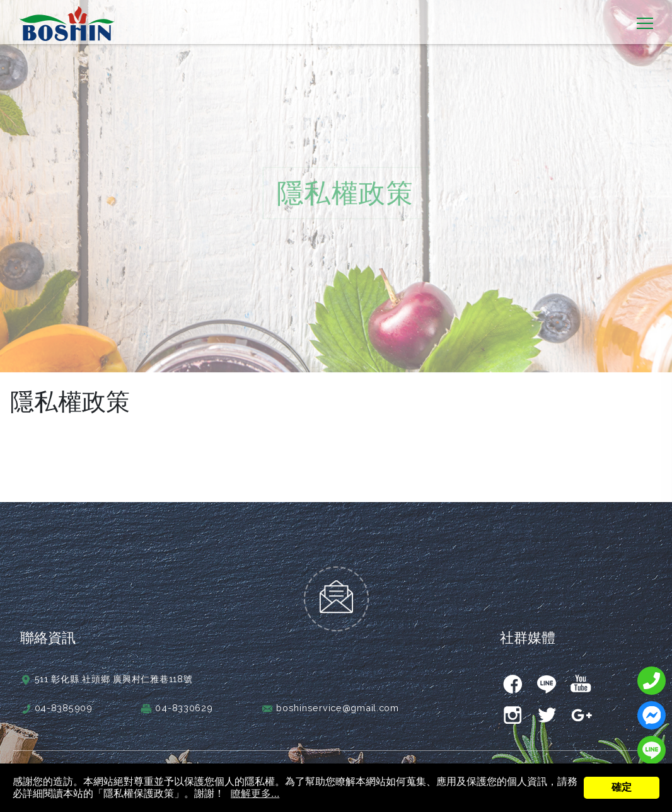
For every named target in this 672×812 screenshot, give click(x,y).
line (547, 675)
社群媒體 (528, 628)
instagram (513, 707)
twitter (547, 707)
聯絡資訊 (48, 628)
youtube (581, 675)
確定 (622, 787)
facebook (513, 675)
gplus (581, 707)
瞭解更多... (255, 793)
